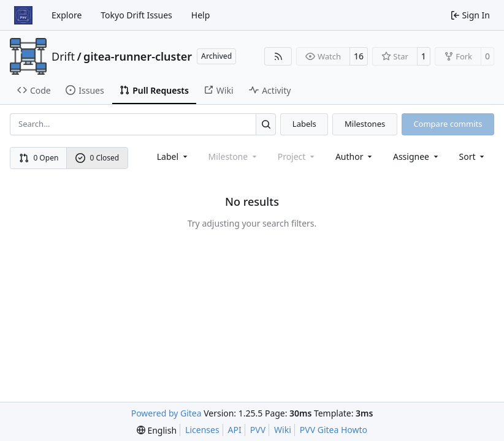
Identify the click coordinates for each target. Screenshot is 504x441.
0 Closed (97, 158)
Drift (63, 56)
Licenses (202, 430)
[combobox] (173, 156)
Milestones (365, 124)
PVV (258, 430)
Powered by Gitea (166, 413)
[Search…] (266, 124)
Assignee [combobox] (417, 156)
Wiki (283, 430)
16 (359, 56)
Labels (304, 124)
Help (201, 15)
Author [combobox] (355, 156)
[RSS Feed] (278, 56)
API (235, 430)
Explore (67, 15)
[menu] (473, 156)
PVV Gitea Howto (334, 430)
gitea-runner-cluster (138, 56)
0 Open (39, 158)
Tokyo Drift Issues (136, 15)
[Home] (23, 15)
